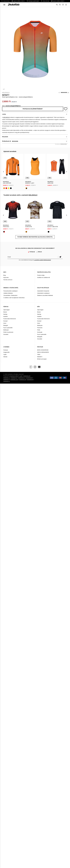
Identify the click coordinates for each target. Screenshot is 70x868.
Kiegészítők (6, 352)
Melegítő (6, 325)
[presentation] (3, 172)
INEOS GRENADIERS (43, 352)
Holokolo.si (6, 380)
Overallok (6, 334)
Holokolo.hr (30, 380)
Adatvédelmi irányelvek (43, 291)
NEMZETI (40, 357)
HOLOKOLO (6, 93)
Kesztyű (5, 321)
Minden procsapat (42, 359)
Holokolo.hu (22, 378)
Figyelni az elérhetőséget (33, 109)
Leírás (4, 114)
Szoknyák (40, 332)
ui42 (21, 376)
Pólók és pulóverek (8, 332)
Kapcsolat (6, 277)
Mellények (6, 330)
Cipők (5, 354)
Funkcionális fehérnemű (10, 319)
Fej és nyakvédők (8, 328)
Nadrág (5, 314)
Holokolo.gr (7, 381)
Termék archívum (8, 280)
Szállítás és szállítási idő (44, 277)
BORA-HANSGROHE (43, 350)
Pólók (39, 330)
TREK (39, 354)
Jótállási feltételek (8, 293)
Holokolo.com (14, 380)
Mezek (5, 312)
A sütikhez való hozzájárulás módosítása (14, 298)
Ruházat (6, 350)
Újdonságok (6, 310)
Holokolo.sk (27, 376)
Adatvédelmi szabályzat (43, 293)
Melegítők (40, 337)
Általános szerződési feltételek (45, 295)
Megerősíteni (60, 257)
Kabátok (5, 316)
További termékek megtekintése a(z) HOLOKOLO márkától (35, 237)
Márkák (5, 357)
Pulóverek (40, 328)
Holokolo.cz (7, 378)
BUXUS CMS (14, 376)
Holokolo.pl (14, 378)
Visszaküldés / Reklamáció (10, 295)
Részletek (5, 137)
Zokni (5, 323)
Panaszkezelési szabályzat (10, 291)
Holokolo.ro (29, 378)
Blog (4, 275)
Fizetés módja (41, 275)
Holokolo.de (23, 380)
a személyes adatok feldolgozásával (42, 260)
